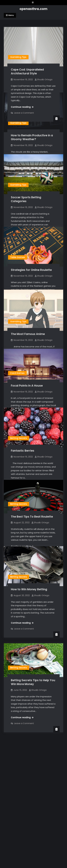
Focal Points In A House (27, 377)
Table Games (18, 252)
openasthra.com (33, 9)
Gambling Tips (18, 57)
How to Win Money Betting (29, 593)
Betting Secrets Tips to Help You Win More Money (33, 685)
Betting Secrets (19, 428)
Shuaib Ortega (45, 79)
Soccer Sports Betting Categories (26, 198)
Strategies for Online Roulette (31, 265)
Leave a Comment (24, 113)
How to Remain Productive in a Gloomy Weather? (32, 137)
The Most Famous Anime (28, 327)
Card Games (17, 364)
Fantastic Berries (23, 440)
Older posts (14, 714)
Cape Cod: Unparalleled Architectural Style (27, 72)
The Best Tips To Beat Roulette (32, 514)
